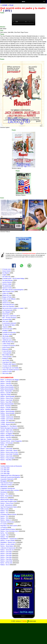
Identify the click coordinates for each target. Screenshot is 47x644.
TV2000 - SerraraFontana (8, 422)
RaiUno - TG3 (4, 518)
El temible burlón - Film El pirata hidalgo (13, 278)
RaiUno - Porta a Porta (7, 398)
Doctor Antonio (6, 271)
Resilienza (5, 359)
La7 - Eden (4, 447)
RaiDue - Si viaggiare (6, 434)
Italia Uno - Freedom (6, 439)
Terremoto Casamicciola (7, 522)
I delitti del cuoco (7, 340)
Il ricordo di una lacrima (8, 345)
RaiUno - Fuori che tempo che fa (9, 531)
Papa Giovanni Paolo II (7, 483)
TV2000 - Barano (5, 424)
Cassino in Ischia (7, 372)
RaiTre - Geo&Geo (6, 406)
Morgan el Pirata (7, 297)
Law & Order (6, 360)
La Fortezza (4, 527)
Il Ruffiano (5, 331)
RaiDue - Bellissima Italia (7, 436)
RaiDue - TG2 (4, 511)
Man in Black (6, 355)
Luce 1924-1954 (5, 468)
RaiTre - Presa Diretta (7, 496)
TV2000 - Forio (5, 421)
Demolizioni (4, 492)
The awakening (6, 286)
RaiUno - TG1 (4, 513)
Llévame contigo (7, 284)
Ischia (25, 621)
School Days (5, 314)
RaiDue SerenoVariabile (7, 387)
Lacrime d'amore (7, 282)
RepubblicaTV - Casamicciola (9, 539)
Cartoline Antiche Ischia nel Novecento (11, 466)
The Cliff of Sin (6, 277)
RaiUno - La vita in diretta (8, 541)
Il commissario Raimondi (9, 323)
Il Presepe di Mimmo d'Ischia (8, 514)
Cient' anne (5, 321)
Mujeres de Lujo (6, 295)
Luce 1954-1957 (5, 470)
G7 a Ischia (4, 524)
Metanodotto (4, 487)
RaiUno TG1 (4, 498)
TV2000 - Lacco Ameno (7, 419)
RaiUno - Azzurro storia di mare (9, 452)
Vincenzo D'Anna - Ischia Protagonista (11, 441)
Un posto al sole (7, 366)
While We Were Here (8, 342)
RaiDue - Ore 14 (5, 565)
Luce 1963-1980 (5, 474)
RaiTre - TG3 (4, 533)
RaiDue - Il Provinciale (7, 443)
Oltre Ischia (5, 373)
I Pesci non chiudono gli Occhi (10, 370)
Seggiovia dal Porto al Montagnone (10, 475)
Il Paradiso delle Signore (9, 364)
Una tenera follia (7, 319)
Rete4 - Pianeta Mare (6, 391)
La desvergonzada (7, 310)
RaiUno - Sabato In (6, 520)
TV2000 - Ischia (5, 415)
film (11, 5)
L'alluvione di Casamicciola (8, 548)
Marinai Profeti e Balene (7, 500)
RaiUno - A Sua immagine (8, 458)
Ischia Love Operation (8, 306)
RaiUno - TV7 (4, 494)
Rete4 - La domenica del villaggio (10, 380)
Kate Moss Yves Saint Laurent (9, 526)
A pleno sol (5, 293)
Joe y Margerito (6, 312)
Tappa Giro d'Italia (5, 395)
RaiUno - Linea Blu (6, 382)
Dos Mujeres (5, 273)
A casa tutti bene (7, 351)
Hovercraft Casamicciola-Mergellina (10, 477)
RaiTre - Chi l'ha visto (6, 563)
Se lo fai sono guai (7, 329)
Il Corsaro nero (6, 269)
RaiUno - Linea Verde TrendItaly (9, 454)
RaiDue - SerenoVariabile (7, 396)
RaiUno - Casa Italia (6, 552)
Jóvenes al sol (6, 303)
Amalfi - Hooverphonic (7, 505)
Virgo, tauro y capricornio (9, 316)
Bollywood (5, 349)
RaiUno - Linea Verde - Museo (9, 450)
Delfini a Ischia (5, 509)
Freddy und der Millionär (9, 299)
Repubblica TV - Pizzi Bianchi (9, 426)
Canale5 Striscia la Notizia (8, 529)
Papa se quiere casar (8, 292)
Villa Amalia (5, 336)
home (5, 5)
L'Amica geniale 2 (7, 357)
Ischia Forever (6, 347)
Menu (24, 2)
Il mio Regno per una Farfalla (10, 368)
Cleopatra (5, 301)
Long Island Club (7, 362)
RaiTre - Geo (4, 445)
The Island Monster (7, 280)
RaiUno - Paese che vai (7, 432)
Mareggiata (4, 481)
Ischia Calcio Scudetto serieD (9, 501)
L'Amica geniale (7, 353)
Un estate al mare (7, 334)
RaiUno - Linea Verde (6, 385)
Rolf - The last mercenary (9, 318)
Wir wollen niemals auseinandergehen (13, 290)
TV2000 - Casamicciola (7, 417)
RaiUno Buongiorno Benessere (9, 428)
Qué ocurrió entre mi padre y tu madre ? (13, 308)
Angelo (4, 275)
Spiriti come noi (6, 338)
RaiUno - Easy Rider (6, 402)
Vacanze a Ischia (7, 288)
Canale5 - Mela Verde (7, 430)
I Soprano (5, 327)
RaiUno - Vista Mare (6, 460)
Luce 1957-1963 (5, 472)
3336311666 (31, 621)
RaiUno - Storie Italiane (7, 546)
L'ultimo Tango (6, 344)
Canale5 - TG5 (5, 535)
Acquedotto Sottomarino (7, 479)
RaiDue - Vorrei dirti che (7, 550)
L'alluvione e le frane (6, 485)
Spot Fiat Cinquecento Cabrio (9, 507)
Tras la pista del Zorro (8, 305)
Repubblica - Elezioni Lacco (8, 542)
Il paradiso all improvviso (9, 332)
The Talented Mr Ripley (8, 325)
